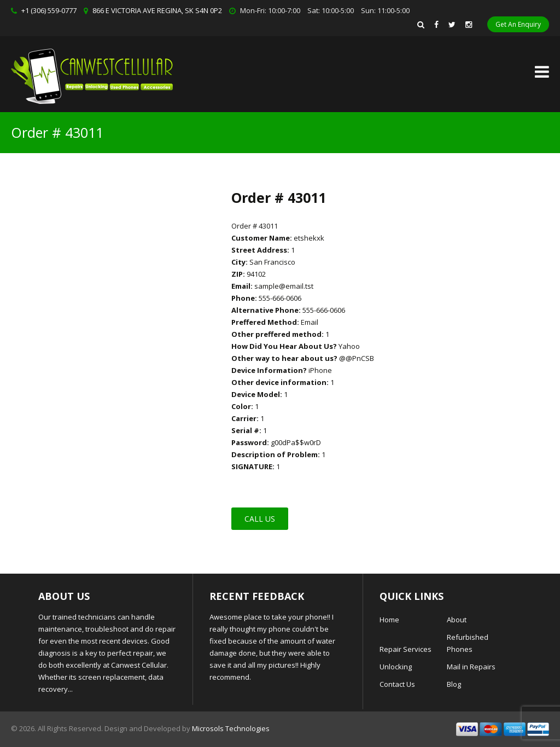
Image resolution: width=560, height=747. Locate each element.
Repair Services (406, 649)
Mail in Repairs (471, 667)
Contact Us (397, 684)
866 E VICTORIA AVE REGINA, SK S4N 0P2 (157, 10)
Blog (454, 684)
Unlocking (396, 667)
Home (389, 620)
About (457, 620)
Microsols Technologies (231, 728)
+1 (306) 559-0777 (49, 10)
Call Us (260, 519)
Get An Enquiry (518, 24)
